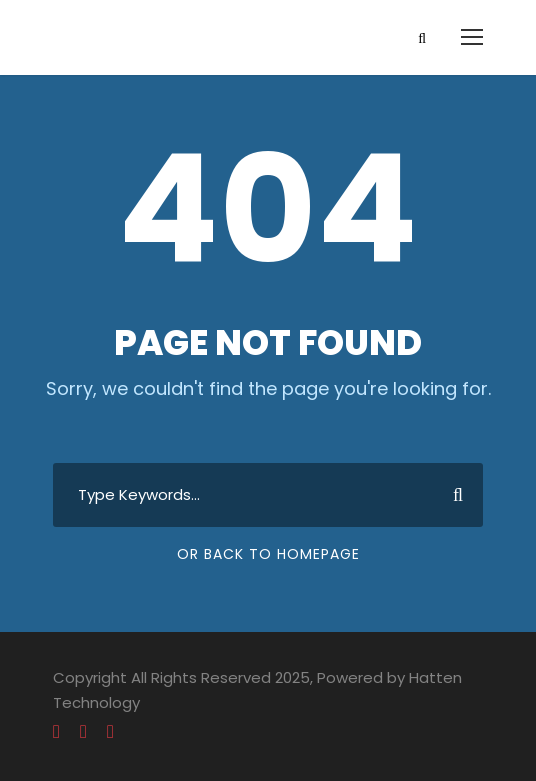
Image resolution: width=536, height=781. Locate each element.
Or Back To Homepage (268, 554)
